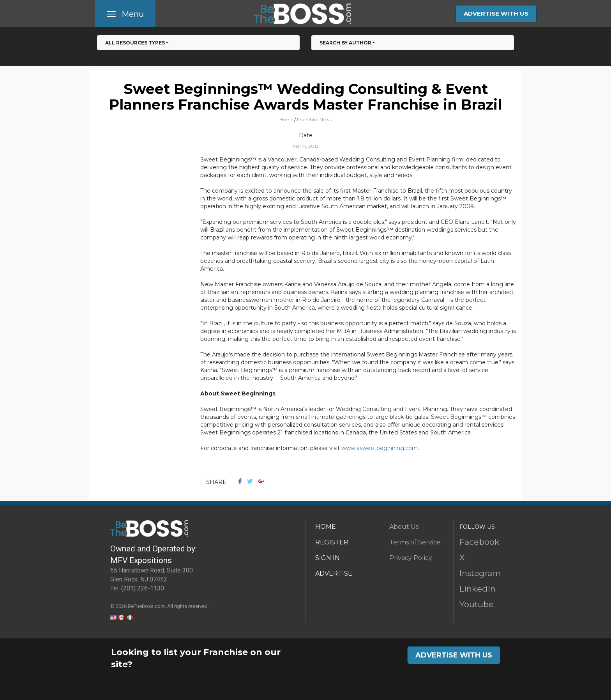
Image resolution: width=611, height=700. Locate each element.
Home (286, 120)
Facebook (479, 542)
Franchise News (314, 120)
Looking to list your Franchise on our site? (196, 658)
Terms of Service (415, 542)
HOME (326, 527)
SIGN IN (328, 558)
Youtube (477, 604)
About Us (404, 527)
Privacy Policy (411, 558)
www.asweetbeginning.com (380, 448)
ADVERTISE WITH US (496, 13)
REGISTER (332, 542)
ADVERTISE (334, 573)
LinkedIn (478, 589)
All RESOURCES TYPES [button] (135, 43)
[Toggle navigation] (125, 14)
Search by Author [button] (345, 43)
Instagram (480, 573)
